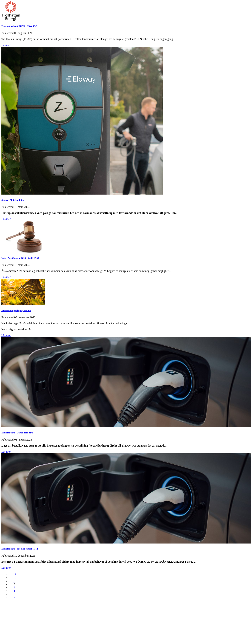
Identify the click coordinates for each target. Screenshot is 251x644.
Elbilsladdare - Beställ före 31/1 (17, 433)
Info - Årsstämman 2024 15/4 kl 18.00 (20, 258)
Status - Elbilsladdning (13, 200)
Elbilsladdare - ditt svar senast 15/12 (20, 549)
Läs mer (6, 45)
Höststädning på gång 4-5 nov (16, 310)
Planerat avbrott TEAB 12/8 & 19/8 (19, 26)
